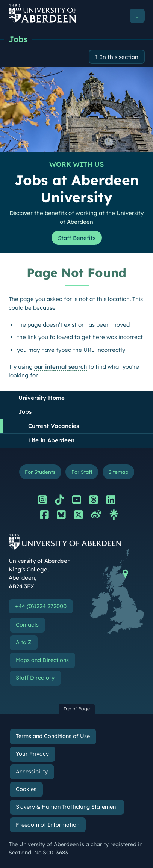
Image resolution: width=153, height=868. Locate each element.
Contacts (27, 625)
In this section (119, 57)
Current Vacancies (54, 426)
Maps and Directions (42, 660)
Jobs (18, 39)
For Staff (82, 472)
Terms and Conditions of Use (53, 736)
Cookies (26, 789)
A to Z (23, 642)
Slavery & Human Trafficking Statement (67, 807)
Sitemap (118, 472)
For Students (40, 472)
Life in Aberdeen (51, 440)
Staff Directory (35, 678)
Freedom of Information (48, 825)
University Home (42, 398)
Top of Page (77, 709)
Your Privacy (32, 754)
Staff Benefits (77, 238)
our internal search (61, 367)
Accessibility (32, 772)
